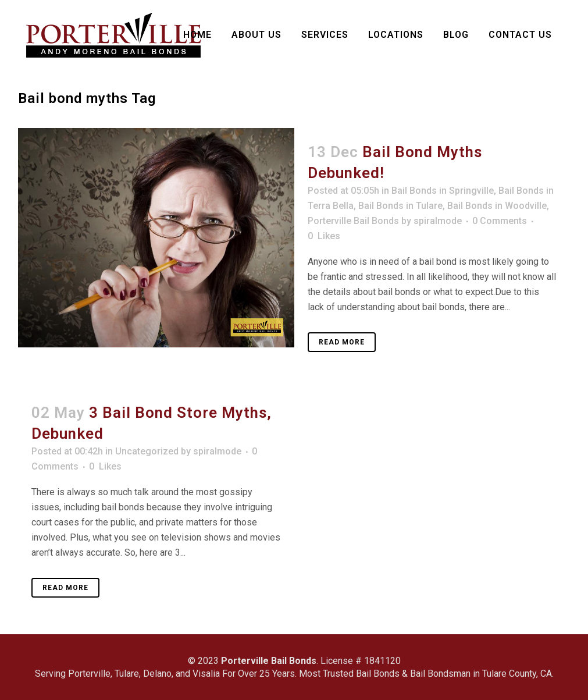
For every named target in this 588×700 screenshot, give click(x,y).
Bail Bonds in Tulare (400, 206)
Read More (342, 342)
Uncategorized (147, 451)
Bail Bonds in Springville (443, 191)
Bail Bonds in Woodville (497, 206)
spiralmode (438, 221)
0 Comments (500, 221)
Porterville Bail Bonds (353, 221)
